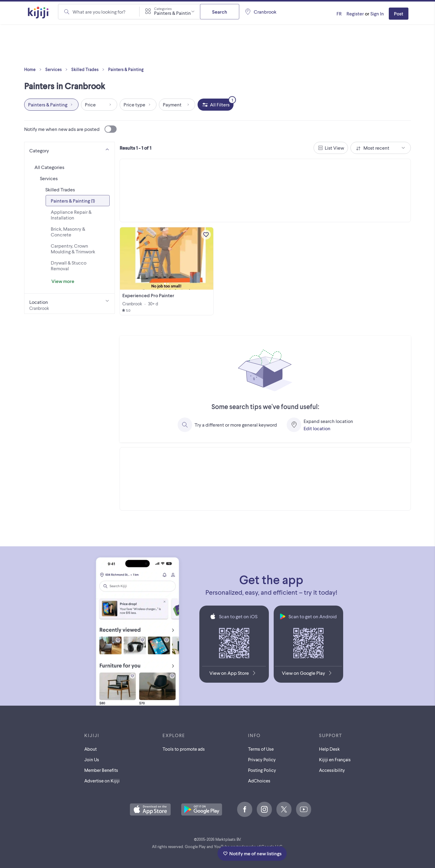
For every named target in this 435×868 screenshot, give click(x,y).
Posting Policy (262, 770)
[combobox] (170, 11)
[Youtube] (304, 809)
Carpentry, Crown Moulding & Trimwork (73, 249)
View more (63, 281)
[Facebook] (245, 809)
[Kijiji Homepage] (39, 13)
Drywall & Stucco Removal (69, 265)
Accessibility (332, 770)
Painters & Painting (126, 69)
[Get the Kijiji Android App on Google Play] (308, 674)
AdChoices (259, 781)
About (90, 749)
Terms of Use (261, 749)
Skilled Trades (89, 70)
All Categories (49, 167)
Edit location (317, 428)
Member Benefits (101, 770)
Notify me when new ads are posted (70, 129)
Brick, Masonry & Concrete (68, 232)
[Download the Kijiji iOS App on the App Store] (234, 674)
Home (34, 70)
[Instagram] (264, 809)
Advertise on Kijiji (102, 781)
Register (355, 13)
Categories (163, 8)
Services (58, 70)
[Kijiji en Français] (339, 14)
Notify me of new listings (252, 853)
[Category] (69, 149)
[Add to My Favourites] (206, 235)
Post (399, 13)
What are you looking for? (99, 12)
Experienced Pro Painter (148, 295)
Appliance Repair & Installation (71, 215)
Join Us (92, 759)
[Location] (69, 304)
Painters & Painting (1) (73, 201)
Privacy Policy (262, 759)
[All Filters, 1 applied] (216, 105)
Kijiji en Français (335, 759)
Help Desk (329, 749)
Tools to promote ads (184, 749)
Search (220, 12)
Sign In (377, 13)
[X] (284, 809)
